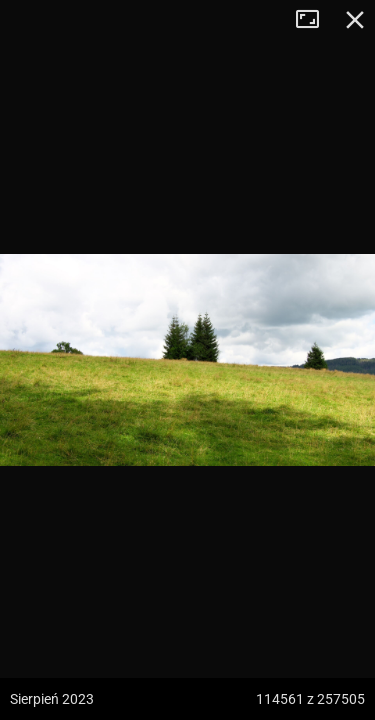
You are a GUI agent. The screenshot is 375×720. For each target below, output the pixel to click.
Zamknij (355, 20)
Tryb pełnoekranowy (315, 20)
